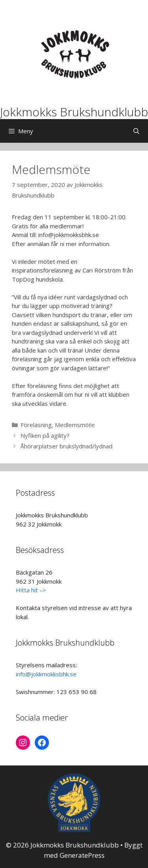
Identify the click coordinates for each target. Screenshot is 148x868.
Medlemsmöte (75, 425)
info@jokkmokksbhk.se (46, 674)
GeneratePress (82, 855)
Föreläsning (36, 425)
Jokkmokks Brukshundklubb (74, 112)
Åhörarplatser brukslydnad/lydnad (67, 446)
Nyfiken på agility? (45, 435)
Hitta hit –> (31, 590)
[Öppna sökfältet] (136, 131)
